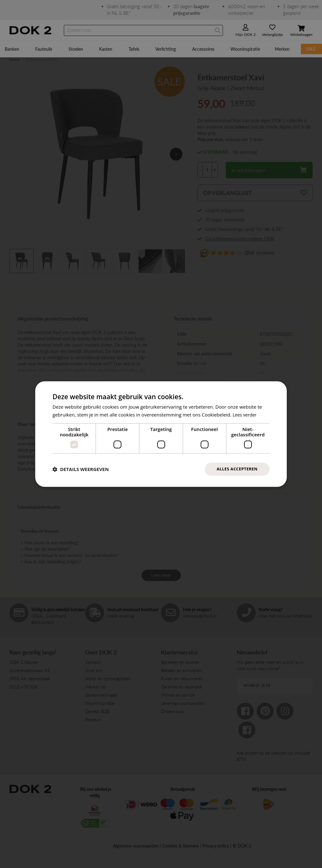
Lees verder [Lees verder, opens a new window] (246, 414)
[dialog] (161, 434)
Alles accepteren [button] (236, 469)
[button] (81, 469)
